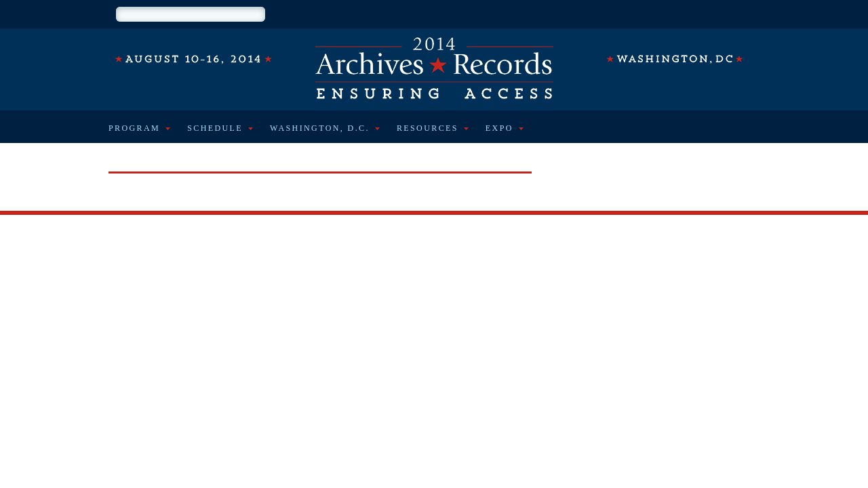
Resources (428, 128)
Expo (499, 128)
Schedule (215, 128)
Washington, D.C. (320, 128)
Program (134, 128)
